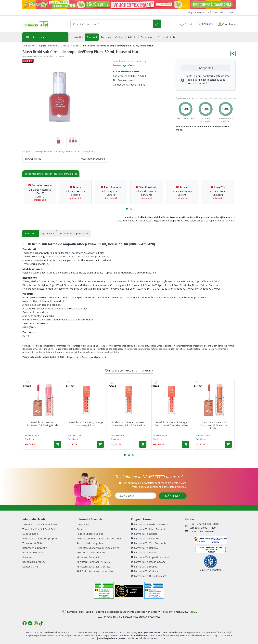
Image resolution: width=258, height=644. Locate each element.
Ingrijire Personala (48, 46)
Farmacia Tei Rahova (144, 548)
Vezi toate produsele (93, 159)
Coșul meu (206, 23)
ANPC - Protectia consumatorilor (95, 571)
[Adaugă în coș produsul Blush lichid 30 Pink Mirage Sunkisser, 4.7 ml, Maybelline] (186, 444)
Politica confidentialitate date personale (99, 538)
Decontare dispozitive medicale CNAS (98, 548)
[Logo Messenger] (30, 623)
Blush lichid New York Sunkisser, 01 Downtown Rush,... (214, 425)
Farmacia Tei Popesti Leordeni (150, 557)
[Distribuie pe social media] (233, 54)
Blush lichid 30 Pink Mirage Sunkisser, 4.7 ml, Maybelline (172, 424)
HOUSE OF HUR (130, 71)
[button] (127, 209)
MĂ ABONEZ (173, 496)
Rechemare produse (34, 562)
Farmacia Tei (29, 46)
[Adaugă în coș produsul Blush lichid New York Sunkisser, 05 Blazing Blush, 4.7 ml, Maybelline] (57, 444)
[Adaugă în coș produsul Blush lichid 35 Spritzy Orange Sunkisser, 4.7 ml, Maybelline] (100, 444)
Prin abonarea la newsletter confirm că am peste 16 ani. (155, 483)
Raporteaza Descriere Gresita (86, 357)
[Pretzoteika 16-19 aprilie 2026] (129, 5)
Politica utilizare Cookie (90, 534)
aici (205, 83)
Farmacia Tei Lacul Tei (145, 538)
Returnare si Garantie (35, 548)
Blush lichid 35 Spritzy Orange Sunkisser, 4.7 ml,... (86, 424)
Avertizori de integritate (90, 543)
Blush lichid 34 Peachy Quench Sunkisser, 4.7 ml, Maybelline (129, 424)
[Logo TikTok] (41, 623)
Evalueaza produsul (123, 65)
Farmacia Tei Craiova (144, 571)
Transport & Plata (32, 543)
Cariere (81, 529)
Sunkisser (30, 439)
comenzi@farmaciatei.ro (203, 531)
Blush (76, 46)
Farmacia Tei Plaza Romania (148, 529)
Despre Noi (83, 524)
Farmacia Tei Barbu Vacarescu (150, 524)
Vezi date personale (159, 487)
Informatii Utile (216, 12)
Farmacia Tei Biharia (144, 552)
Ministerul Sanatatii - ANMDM (94, 562)
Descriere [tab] (31, 233)
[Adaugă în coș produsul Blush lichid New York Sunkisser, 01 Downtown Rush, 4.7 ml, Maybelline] (228, 444)
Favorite (187, 24)
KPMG (194, 612)
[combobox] (112, 24)
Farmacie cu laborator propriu (40, 538)
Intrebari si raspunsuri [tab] (74, 233)
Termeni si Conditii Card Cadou (40, 529)
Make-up (65, 46)
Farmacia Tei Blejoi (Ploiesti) (148, 576)
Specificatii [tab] (48, 233)
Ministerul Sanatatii (88, 557)
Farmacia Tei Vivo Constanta (149, 543)
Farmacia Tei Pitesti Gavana (148, 562)
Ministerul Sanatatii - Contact (93, 567)
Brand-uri (28, 557)
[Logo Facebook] (25, 623)
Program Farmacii (197, 12)
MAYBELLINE (32, 435)
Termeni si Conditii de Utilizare (40, 524)
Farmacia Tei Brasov (144, 567)
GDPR (231, 12)
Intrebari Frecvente (33, 552)
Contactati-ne (30, 567)
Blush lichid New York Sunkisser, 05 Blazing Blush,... (44, 424)
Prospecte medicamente (91, 552)
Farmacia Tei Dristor (144, 534)
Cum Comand (30, 534)
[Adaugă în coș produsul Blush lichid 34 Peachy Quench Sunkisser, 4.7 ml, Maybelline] (143, 444)
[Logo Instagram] (36, 623)
